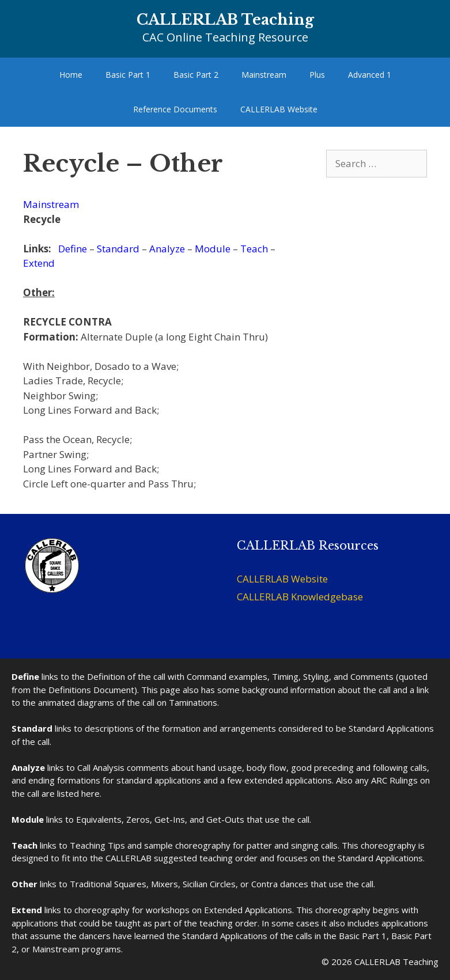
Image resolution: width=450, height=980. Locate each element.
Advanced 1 (370, 75)
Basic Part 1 (128, 75)
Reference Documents (175, 109)
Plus (317, 75)
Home (71, 75)
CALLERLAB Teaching (225, 20)
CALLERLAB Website (279, 109)
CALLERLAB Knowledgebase (300, 597)
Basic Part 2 (196, 75)
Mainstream (264, 75)
